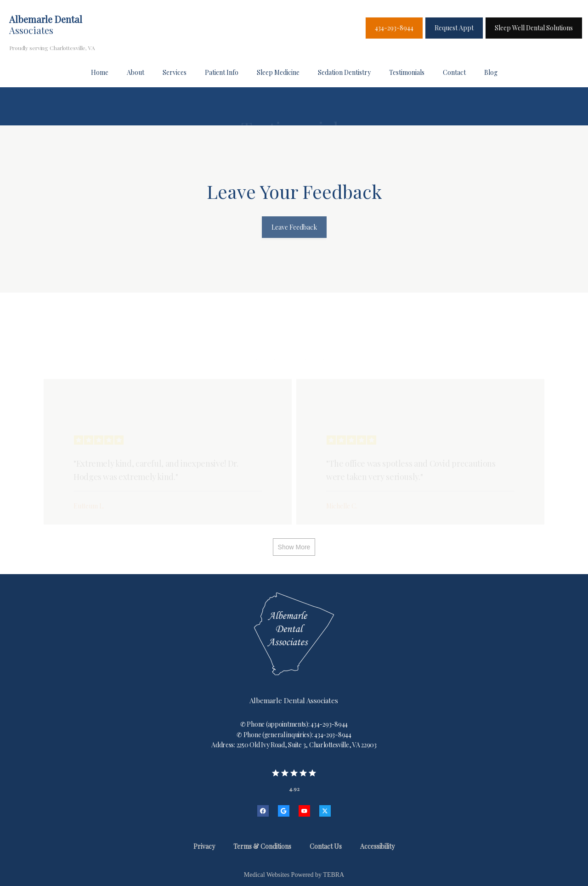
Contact (454, 72)
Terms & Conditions (262, 846)
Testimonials (407, 72)
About (136, 72)
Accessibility (377, 846)
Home (100, 72)
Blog (491, 72)
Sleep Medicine (278, 72)
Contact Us (326, 846)
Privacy (204, 846)
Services (175, 72)
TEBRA (334, 875)
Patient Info (222, 72)
